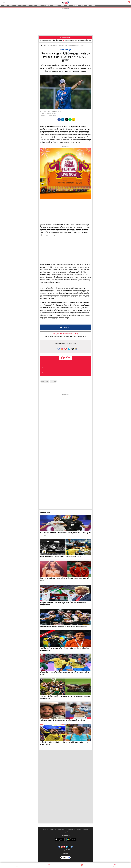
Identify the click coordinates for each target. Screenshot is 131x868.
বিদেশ (28, 6)
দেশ (22, 6)
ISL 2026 (53, 381)
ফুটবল (46, 45)
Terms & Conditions (83, 830)
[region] (65, 22)
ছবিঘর (63, 6)
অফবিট (93, 6)
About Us (46, 830)
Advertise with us (70, 830)
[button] (59, 120)
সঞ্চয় (82, 6)
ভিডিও (69, 6)
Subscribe (61, 830)
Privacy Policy (66, 832)
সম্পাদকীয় (76, 6)
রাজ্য (17, 6)
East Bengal (45, 381)
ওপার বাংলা (47, 6)
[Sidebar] (4, 2)
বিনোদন (39, 6)
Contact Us (53, 830)
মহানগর (11, 6)
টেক (88, 6)
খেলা (33, 6)
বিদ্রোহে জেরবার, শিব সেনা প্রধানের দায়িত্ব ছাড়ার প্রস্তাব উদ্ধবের (83, 40)
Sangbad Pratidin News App (65, 334)
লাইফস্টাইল (55, 6)
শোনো (5, 6)
